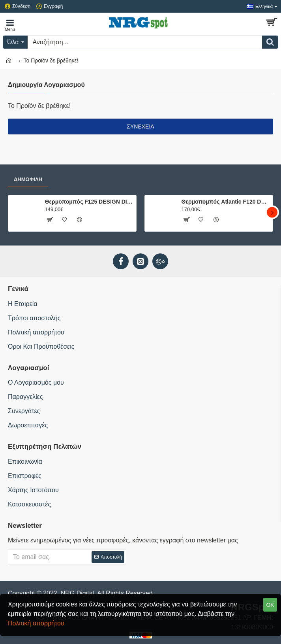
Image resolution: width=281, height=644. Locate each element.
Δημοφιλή (28, 179)
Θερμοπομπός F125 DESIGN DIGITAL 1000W (89, 202)
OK (270, 605)
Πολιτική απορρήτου (36, 623)
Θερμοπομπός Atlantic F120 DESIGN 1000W (226, 202)
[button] (272, 212)
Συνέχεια (140, 127)
